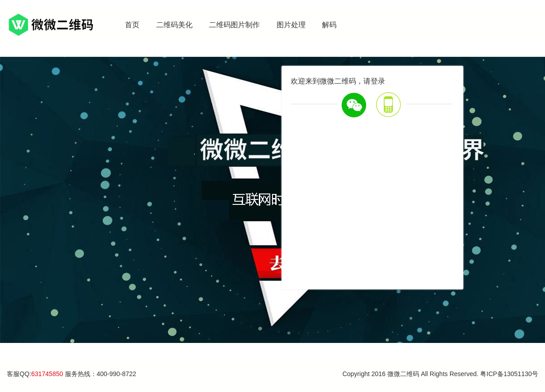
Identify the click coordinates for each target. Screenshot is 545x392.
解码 (329, 25)
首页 (132, 25)
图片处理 (291, 25)
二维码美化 (174, 25)
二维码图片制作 (234, 25)
